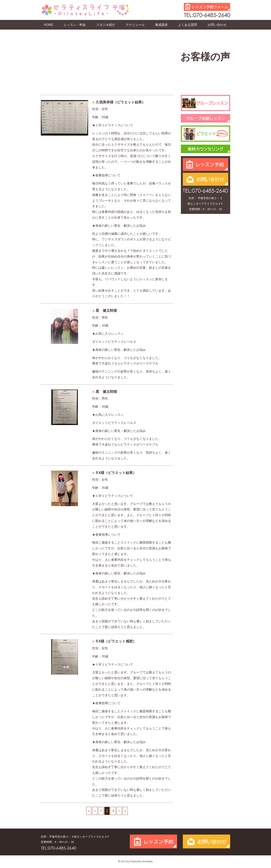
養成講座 (161, 25)
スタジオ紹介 (106, 25)
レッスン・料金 (75, 25)
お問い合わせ (217, 25)
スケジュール (135, 25)
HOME (49, 25)
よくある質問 (188, 25)
